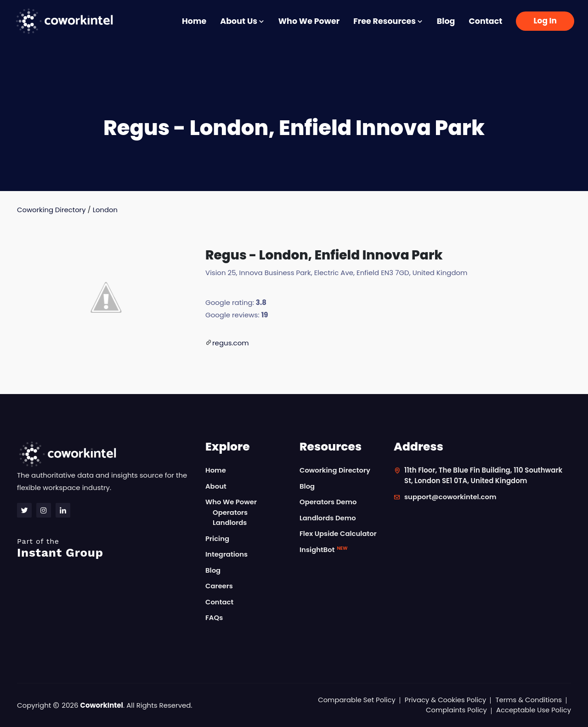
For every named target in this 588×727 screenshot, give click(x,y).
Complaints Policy (455, 710)
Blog (446, 21)
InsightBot (324, 549)
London (106, 210)
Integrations (227, 555)
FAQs (214, 618)
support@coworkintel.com (451, 497)
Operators (230, 512)
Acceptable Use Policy (533, 710)
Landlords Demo (328, 518)
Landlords (230, 523)
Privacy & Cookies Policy (444, 700)
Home (194, 21)
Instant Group (106, 548)
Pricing (218, 538)
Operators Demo (328, 502)
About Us (242, 21)
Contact (485, 21)
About (216, 486)
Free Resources (388, 21)
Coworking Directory (52, 210)
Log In (545, 21)
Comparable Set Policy (355, 700)
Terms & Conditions (528, 700)
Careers (219, 586)
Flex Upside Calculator (339, 534)
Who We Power (309, 21)
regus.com (231, 343)
